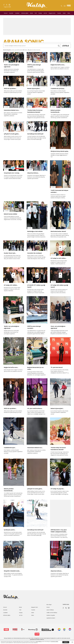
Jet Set (45, 13)
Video (69, 13)
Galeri (64, 13)
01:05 (14, 277)
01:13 (37, 277)
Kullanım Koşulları (51, 615)
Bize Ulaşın (49, 605)
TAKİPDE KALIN (66, 604)
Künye (48, 607)
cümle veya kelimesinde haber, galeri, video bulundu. (22, 50)
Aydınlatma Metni (51, 618)
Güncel (6, 13)
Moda (31, 13)
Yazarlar (59, 13)
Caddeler (17, 13)
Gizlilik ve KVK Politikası (52, 613)
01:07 (60, 250)
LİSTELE (65, 46)
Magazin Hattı (52, 13)
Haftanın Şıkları (25, 13)
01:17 (60, 277)
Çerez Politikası (50, 610)
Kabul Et (66, 642)
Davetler (11, 13)
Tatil (36, 13)
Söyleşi (40, 13)
